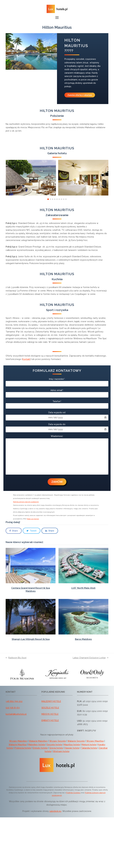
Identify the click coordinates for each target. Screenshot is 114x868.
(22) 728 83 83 (13, 708)
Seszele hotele (54, 745)
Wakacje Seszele (76, 741)
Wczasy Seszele (58, 741)
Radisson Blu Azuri (16, 658)
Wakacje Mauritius (18, 745)
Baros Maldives (83, 639)
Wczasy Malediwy (18, 741)
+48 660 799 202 (14, 701)
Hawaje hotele (72, 748)
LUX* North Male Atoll (83, 588)
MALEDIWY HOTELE (51, 701)
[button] (57, 17)
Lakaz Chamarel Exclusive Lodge (91, 658)
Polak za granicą (33, 519)
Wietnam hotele (61, 751)
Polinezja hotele (23, 748)
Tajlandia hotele (89, 748)
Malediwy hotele (37, 745)
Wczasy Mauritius (95, 741)
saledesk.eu (55, 811)
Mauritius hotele (72, 745)
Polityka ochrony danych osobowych (26, 502)
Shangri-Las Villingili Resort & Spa (31, 639)
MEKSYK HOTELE (50, 714)
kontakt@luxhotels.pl (16, 714)
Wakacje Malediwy (38, 741)
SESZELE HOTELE (50, 708)
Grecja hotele (56, 748)
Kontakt (26, 359)
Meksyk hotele (89, 745)
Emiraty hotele (40, 748)
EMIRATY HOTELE (50, 720)
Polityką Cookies (73, 793)
